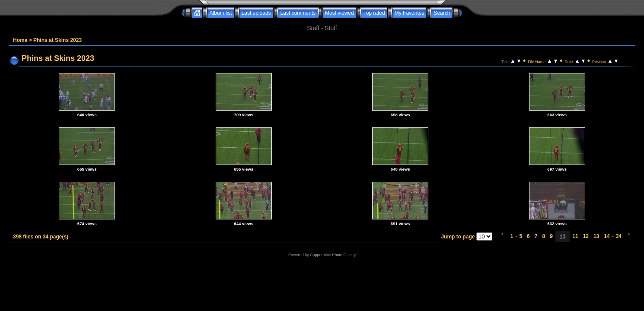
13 (596, 236)
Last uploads (256, 13)
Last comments (298, 13)
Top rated (374, 13)
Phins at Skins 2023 (57, 40)
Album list (221, 13)
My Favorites (410, 13)
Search (442, 13)
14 (607, 236)
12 (586, 236)
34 (619, 236)
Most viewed (340, 13)
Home (20, 40)
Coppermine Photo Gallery (333, 255)
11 (575, 236)
